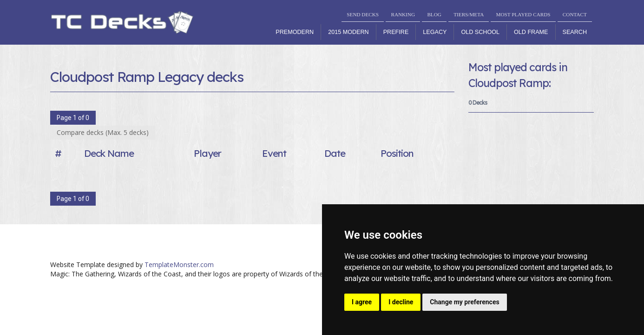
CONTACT (575, 14)
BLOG (434, 14)
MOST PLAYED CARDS (523, 14)
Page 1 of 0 (73, 118)
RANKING (403, 14)
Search (575, 32)
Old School (480, 32)
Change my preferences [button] (464, 302)
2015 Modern (348, 32)
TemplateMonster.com (179, 265)
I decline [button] (401, 302)
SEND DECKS (363, 14)
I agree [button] (362, 302)
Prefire (396, 32)
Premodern (295, 32)
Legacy (435, 32)
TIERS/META (469, 14)
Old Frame (531, 32)
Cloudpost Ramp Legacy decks (147, 77)
